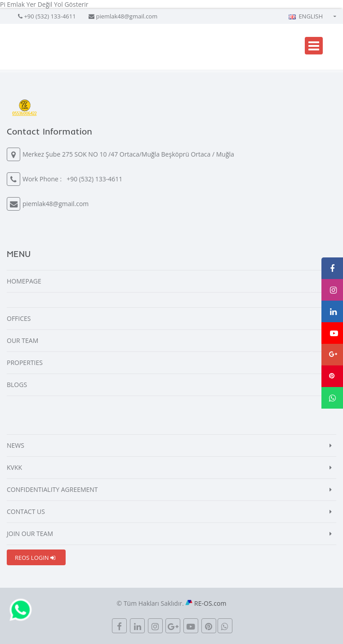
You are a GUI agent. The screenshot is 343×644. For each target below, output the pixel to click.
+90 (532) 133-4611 (50, 16)
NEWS (16, 445)
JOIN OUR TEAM (30, 534)
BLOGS (17, 385)
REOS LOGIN (35, 558)
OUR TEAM (22, 340)
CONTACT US (26, 511)
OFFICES (19, 318)
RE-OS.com (210, 603)
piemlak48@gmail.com (127, 16)
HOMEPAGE (24, 281)
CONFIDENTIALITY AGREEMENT (52, 489)
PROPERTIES (25, 363)
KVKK (14, 467)
